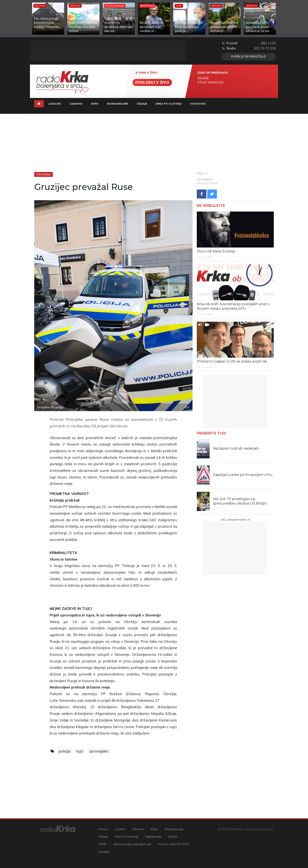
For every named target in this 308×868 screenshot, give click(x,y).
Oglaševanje (153, 837)
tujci (80, 751)
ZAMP (103, 844)
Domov (103, 829)
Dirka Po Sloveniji (168, 104)
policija (64, 751)
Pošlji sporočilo (249, 56)
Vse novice (198, 104)
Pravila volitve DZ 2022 (174, 844)
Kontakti (104, 852)
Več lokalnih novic (235, 520)
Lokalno (55, 104)
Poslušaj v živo (152, 82)
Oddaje (142, 104)
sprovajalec (99, 751)
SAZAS (173, 837)
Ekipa (95, 104)
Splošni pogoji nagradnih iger (133, 844)
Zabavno (76, 104)
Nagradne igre (118, 104)
